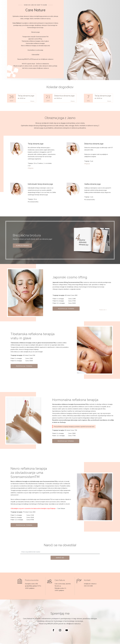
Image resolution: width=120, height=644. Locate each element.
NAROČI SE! (60, 558)
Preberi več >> (103, 310)
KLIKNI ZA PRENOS (22, 245)
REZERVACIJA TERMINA (66, 309)
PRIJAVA (32, 101)
